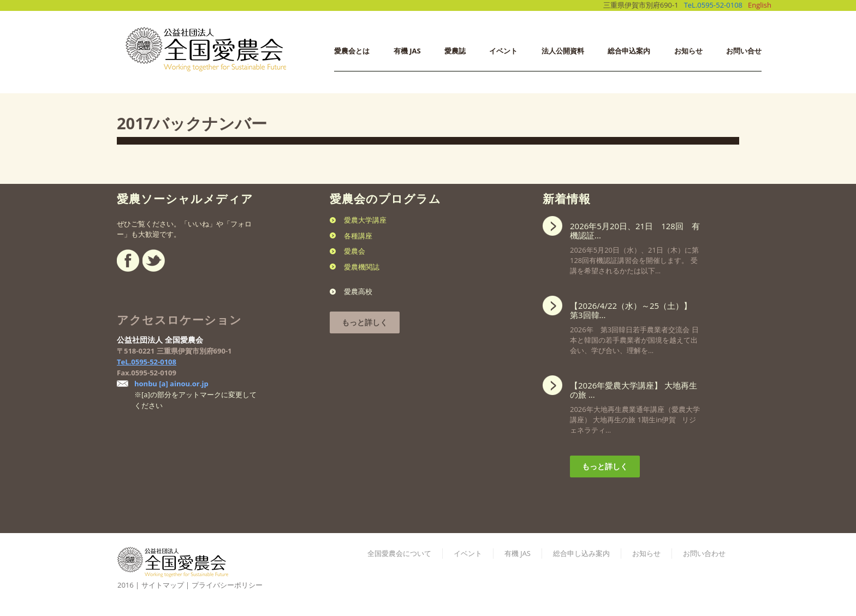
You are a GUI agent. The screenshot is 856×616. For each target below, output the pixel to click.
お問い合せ (744, 51)
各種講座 (358, 236)
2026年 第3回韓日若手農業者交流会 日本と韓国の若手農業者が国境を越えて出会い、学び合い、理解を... (635, 325)
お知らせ (688, 51)
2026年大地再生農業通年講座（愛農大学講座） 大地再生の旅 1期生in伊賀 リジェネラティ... (635, 405)
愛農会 (355, 251)
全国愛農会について (399, 553)
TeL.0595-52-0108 (713, 5)
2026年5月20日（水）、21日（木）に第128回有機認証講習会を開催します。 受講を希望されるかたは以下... (635, 245)
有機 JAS (407, 51)
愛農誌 (455, 51)
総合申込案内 (629, 51)
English (760, 5)
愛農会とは (352, 51)
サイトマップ (163, 585)
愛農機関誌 (362, 267)
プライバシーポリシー (227, 585)
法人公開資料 (563, 51)
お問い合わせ (704, 553)
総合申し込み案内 (581, 553)
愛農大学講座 (365, 220)
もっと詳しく (365, 322)
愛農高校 (358, 291)
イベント (503, 51)
